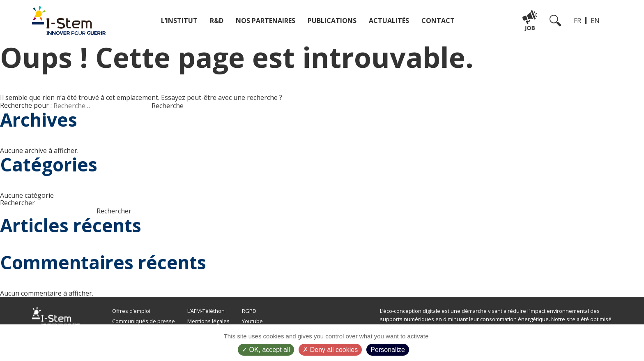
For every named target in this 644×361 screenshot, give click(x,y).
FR (577, 21)
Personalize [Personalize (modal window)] (388, 350)
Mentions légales (208, 321)
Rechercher (17, 203)
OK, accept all (266, 350)
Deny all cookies (330, 350)
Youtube (252, 321)
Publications (332, 21)
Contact (438, 21)
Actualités (389, 21)
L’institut (179, 21)
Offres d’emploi (131, 311)
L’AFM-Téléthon (206, 311)
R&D (217, 21)
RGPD (249, 311)
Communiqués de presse (144, 321)
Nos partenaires (266, 21)
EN (595, 21)
